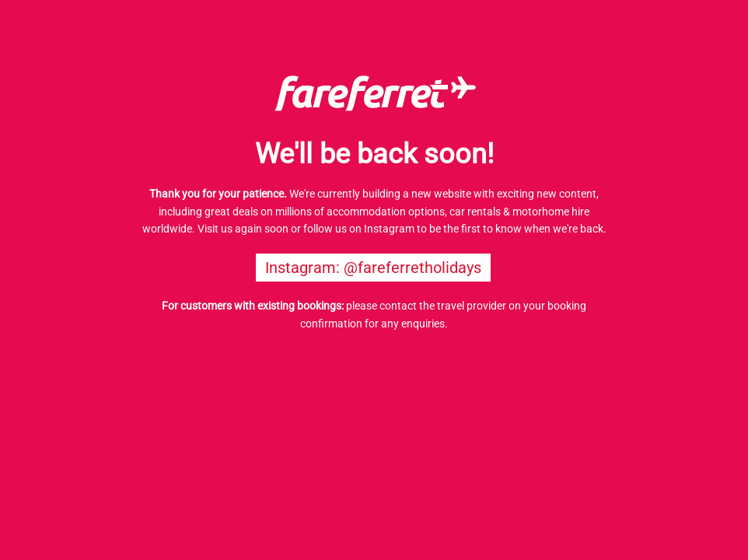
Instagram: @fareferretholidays (373, 268)
